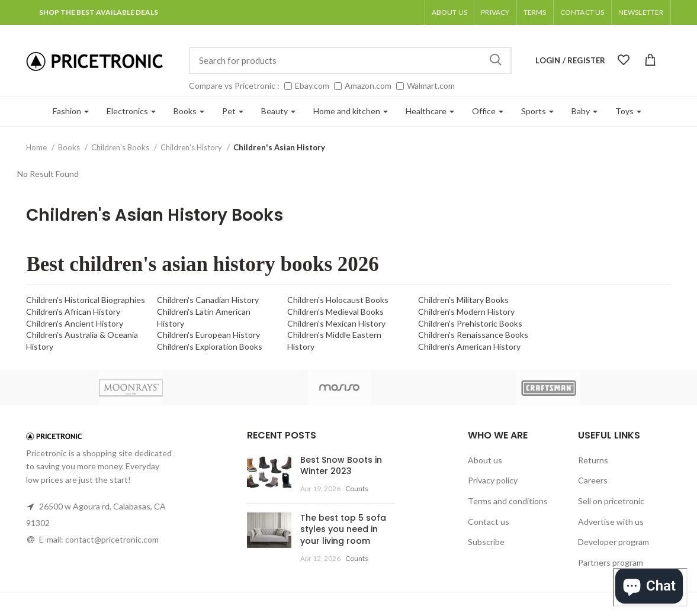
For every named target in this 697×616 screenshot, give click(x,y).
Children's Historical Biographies (86, 300)
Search (496, 60)
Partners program (611, 562)
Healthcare (430, 111)
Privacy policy (493, 480)
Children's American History (469, 346)
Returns (593, 460)
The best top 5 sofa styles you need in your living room (343, 529)
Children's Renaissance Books (473, 335)
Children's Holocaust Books (338, 300)
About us (450, 12)
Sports (537, 111)
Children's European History (208, 335)
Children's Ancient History (75, 323)
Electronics (131, 111)
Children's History (192, 147)
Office (488, 111)
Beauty (278, 111)
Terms (535, 12)
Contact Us (582, 12)
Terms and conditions (508, 501)
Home (37, 147)
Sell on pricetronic (611, 501)
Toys (628, 111)
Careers (593, 480)
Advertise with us (611, 522)
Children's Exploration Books (210, 346)
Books (189, 111)
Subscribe (486, 542)
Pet (233, 111)
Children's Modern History (466, 312)
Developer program (614, 542)
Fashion (71, 111)
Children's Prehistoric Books (470, 323)
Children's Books (121, 147)
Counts (357, 488)
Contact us (489, 522)
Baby (584, 111)
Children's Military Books (463, 300)
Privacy (495, 12)
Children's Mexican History (336, 323)
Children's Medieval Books (335, 312)
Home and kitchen (351, 111)
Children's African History (73, 312)
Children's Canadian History (208, 300)
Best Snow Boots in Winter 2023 (341, 466)
